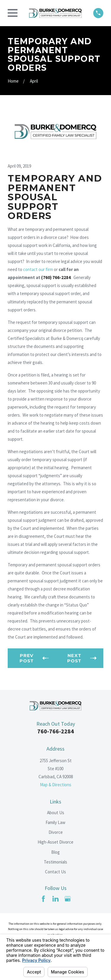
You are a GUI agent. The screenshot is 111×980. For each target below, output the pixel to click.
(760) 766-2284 (56, 277)
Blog (55, 852)
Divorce (56, 832)
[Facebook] (43, 899)
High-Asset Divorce (55, 842)
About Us (56, 813)
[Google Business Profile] (68, 899)
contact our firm (38, 269)
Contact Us (55, 872)
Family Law (55, 822)
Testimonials (55, 862)
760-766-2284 (56, 731)
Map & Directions (56, 785)
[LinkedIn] (55, 899)
